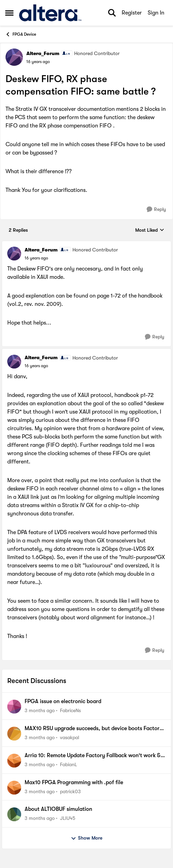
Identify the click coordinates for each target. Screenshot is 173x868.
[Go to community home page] (50, 13)
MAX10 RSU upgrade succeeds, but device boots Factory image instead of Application (94, 729)
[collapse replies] (86, 244)
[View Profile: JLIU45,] (14, 814)
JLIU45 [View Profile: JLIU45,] (68, 818)
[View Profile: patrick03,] (14, 788)
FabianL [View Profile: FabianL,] (68, 764)
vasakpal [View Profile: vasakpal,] (70, 737)
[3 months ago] (40, 711)
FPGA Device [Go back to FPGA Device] (21, 34)
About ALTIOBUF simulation (58, 809)
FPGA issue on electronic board (63, 701)
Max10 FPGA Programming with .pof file (74, 782)
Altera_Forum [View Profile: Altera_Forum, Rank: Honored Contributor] (43, 53)
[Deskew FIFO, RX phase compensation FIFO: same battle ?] (36, 258)
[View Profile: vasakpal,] (14, 734)
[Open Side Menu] (9, 13)
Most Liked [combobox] (150, 231)
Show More (86, 838)
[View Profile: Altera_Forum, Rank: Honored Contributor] (14, 57)
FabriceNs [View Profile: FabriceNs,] (70, 710)
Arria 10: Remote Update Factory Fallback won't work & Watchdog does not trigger (93, 756)
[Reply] (156, 209)
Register (132, 13)
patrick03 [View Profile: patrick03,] (70, 791)
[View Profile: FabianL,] (14, 761)
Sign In (156, 13)
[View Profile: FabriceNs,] (14, 707)
